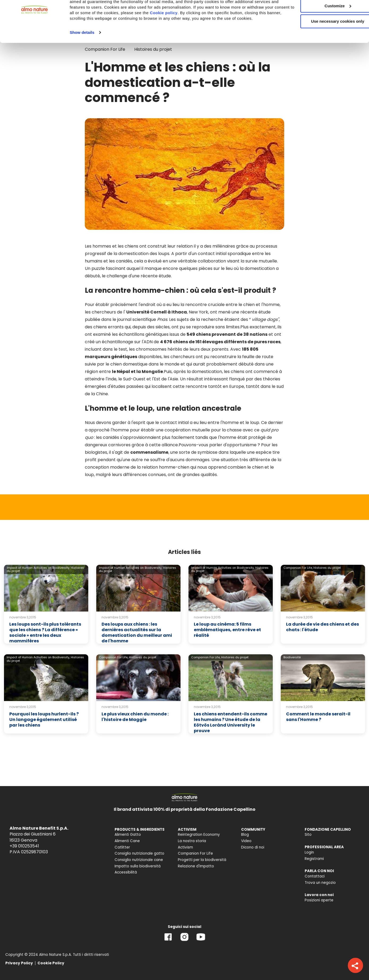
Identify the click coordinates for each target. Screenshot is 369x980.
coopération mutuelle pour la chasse (203, 430)
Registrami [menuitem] (314, 859)
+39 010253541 (24, 846)
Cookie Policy (51, 963)
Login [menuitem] (309, 852)
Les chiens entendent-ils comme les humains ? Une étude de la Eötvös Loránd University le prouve (230, 722)
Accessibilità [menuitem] (126, 872)
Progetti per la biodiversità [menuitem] (202, 860)
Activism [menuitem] (185, 847)
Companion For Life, (298, 568)
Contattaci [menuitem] (315, 876)
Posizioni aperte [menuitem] (319, 900)
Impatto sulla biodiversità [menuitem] (138, 866)
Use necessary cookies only (325, 44)
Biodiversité (292, 657)
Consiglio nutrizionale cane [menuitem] (139, 860)
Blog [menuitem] (245, 835)
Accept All (325, 13)
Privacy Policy (19, 963)
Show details (82, 61)
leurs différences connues (139, 475)
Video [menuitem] (246, 841)
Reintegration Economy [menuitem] (199, 835)
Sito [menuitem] (308, 835)
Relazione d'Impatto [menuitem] (196, 866)
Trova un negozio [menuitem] (320, 883)
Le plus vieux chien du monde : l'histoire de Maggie (135, 717)
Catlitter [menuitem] (122, 847)
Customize (325, 29)
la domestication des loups (141, 254)
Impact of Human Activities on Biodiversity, (38, 568)
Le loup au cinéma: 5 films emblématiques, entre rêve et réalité (227, 630)
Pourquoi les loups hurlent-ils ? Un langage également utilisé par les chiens (44, 720)
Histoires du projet (327, 568)
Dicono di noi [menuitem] (253, 847)
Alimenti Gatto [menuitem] (128, 835)
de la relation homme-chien (160, 467)
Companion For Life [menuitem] (195, 853)
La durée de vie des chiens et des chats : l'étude (322, 627)
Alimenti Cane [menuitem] (127, 841)
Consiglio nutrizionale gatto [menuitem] (139, 853)
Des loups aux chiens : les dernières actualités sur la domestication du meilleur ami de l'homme (137, 632)
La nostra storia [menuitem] (192, 841)
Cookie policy (212, 36)
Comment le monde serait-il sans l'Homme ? (318, 717)
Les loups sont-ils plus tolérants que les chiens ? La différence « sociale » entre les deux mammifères (45, 632)
